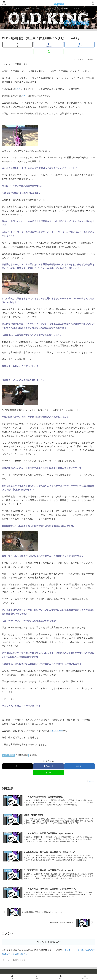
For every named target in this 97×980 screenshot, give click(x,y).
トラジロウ (55, 731)
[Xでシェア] (18, 45)
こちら (18, 89)
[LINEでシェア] (48, 51)
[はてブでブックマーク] (80, 45)
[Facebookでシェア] (48, 45)
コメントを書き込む (49, 942)
